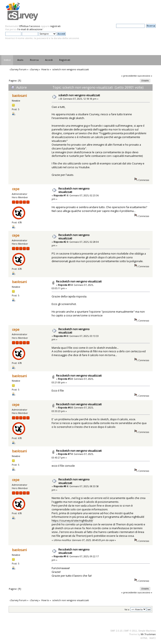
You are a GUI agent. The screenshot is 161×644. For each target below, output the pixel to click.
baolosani (19, 96)
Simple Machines (147, 631)
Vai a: (127, 609)
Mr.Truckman (148, 634)
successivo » (145, 76)
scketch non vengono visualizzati (79, 95)
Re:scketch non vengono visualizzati (74, 190)
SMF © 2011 (131, 631)
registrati (55, 26)
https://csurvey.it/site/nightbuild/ (72, 521)
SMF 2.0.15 (116, 631)
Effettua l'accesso (30, 26)
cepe (16, 189)
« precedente (129, 76)
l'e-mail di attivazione (30, 29)
